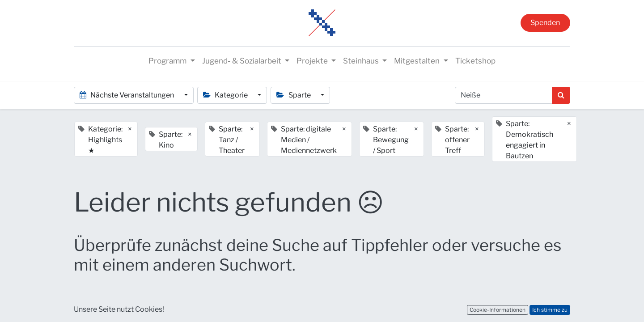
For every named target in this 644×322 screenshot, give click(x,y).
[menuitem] (475, 61)
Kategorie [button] (226, 95)
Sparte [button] (294, 95)
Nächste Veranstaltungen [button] (127, 95)
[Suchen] (561, 95)
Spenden (545, 23)
